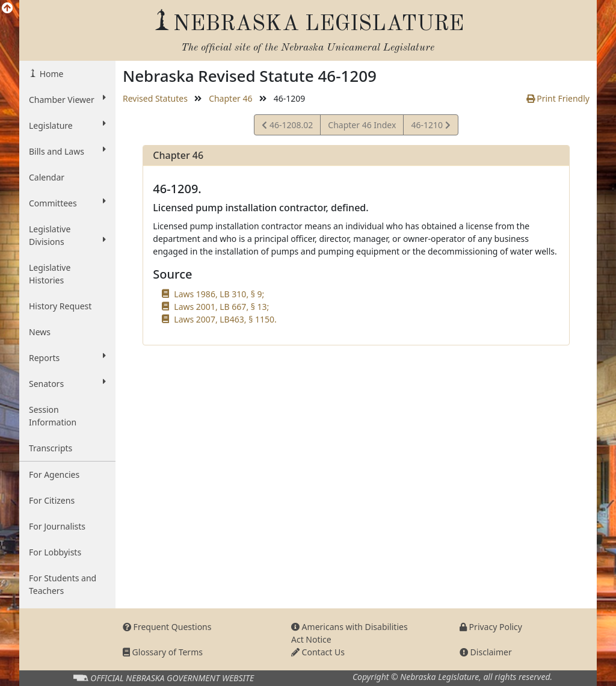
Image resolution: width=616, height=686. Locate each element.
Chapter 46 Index (362, 125)
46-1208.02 (287, 127)
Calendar (47, 177)
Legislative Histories (50, 274)
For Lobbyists (55, 552)
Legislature (67, 125)
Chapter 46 (230, 98)
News (40, 332)
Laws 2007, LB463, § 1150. (225, 319)
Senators (67, 383)
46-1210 (430, 127)
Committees (67, 203)
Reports (67, 357)
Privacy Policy (491, 627)
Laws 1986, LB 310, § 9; (219, 294)
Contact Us (318, 652)
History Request (60, 306)
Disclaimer (486, 652)
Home (50, 74)
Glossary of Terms (163, 652)
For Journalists (57, 526)
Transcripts (51, 448)
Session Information (53, 416)
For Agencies (54, 474)
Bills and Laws (67, 151)
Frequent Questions (167, 627)
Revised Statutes (155, 98)
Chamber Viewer (67, 99)
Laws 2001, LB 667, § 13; (221, 307)
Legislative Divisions (67, 235)
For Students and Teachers (63, 584)
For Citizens (52, 500)
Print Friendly (558, 98)
